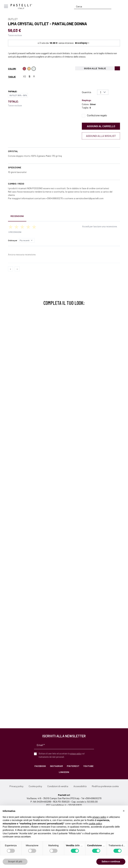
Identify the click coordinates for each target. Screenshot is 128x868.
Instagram (56, 766)
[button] (124, 811)
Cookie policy (35, 786)
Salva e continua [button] (111, 861)
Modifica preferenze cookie (105, 786)
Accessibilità (80, 786)
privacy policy (76, 753)
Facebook (40, 766)
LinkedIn (64, 772)
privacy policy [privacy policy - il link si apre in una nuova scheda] (99, 817)
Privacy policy (16, 786)
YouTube (88, 766)
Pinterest (73, 766)
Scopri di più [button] (15, 861)
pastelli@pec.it (59, 805)
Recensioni (17, 216)
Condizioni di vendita (58, 786)
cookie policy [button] (95, 824)
